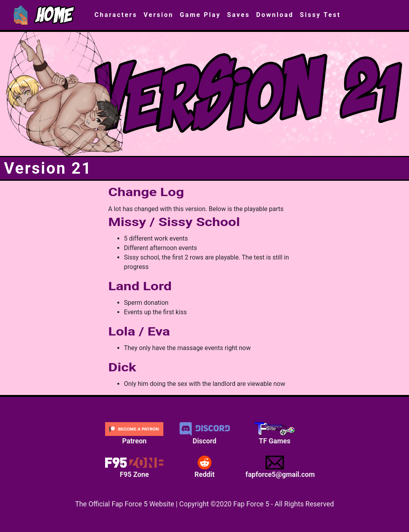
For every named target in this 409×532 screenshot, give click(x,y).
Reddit (204, 467)
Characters (116, 15)
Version (159, 15)
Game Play (200, 15)
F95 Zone (134, 467)
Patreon (134, 434)
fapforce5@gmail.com (278, 467)
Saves (239, 15)
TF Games (275, 434)
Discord (204, 434)
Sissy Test (320, 15)
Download (275, 15)
